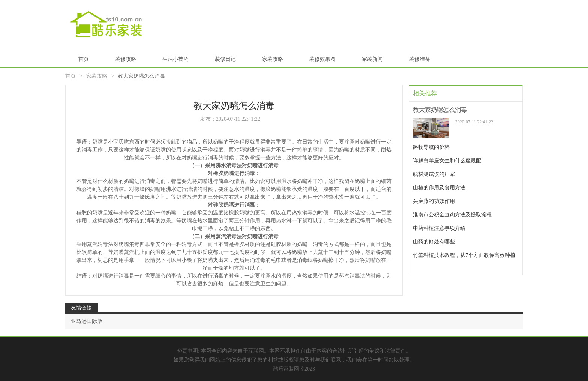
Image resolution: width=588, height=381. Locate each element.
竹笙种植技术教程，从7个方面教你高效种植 (464, 255)
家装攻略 (273, 59)
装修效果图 (322, 59)
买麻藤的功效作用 (434, 201)
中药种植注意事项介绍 (439, 228)
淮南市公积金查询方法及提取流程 (452, 215)
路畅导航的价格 (431, 147)
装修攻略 (126, 59)
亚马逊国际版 (87, 321)
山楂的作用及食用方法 (439, 188)
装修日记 (225, 59)
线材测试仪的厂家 (434, 174)
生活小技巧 (175, 59)
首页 (84, 59)
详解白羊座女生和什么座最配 (447, 161)
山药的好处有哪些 (434, 242)
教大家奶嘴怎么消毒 (440, 110)
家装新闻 (372, 59)
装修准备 (420, 59)
